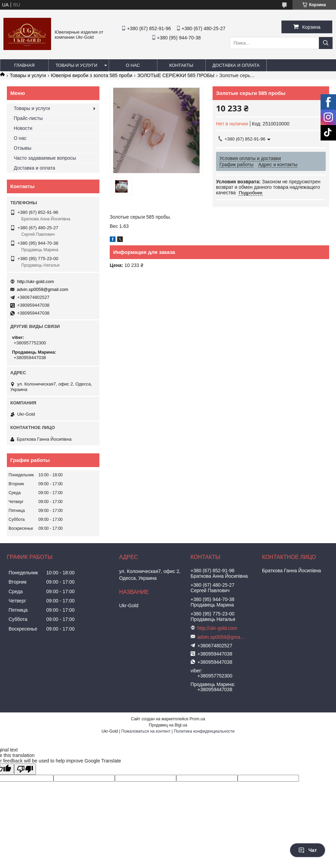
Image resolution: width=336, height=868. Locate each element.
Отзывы (22, 148)
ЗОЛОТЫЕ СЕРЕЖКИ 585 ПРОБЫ (176, 75)
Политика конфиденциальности (204, 731)
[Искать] (326, 43)
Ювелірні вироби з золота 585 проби (92, 75)
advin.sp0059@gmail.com (43, 289)
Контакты (181, 65)
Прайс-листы (28, 118)
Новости (23, 128)
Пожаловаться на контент (146, 731)
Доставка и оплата (236, 65)
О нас (133, 65)
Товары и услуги (76, 65)
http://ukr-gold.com (36, 282)
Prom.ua (197, 719)
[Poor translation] (25, 769)
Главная (24, 65)
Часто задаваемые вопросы (45, 158)
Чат (308, 850)
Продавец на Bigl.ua (168, 725)
